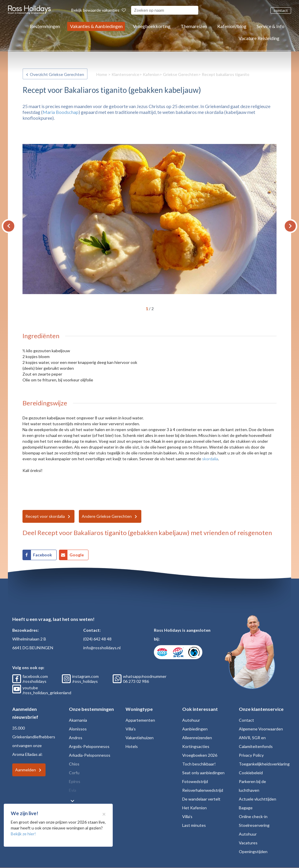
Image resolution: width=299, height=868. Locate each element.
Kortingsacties (196, 746)
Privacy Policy (251, 755)
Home (102, 74)
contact (281, 10)
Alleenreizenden (197, 738)
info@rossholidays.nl (102, 648)
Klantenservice (125, 74)
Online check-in (253, 816)
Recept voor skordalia (45, 516)
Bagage (246, 808)
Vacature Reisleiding (259, 38)
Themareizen (194, 26)
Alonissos (78, 729)
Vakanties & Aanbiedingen (96, 26)
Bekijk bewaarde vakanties (99, 10)
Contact (246, 720)
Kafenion (151, 74)
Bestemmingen (45, 26)
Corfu (74, 773)
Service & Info (271, 26)
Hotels (132, 746)
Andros (76, 738)
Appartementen (140, 720)
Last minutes (194, 825)
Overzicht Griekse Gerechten (57, 74)
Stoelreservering (254, 825)
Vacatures (248, 843)
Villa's (131, 729)
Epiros (75, 781)
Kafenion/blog (232, 26)
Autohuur (191, 720)
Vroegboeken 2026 (200, 755)
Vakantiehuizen (140, 738)
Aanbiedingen (195, 729)
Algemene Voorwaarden (261, 729)
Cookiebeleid (251, 773)
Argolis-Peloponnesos (89, 746)
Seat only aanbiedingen (203, 773)
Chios (74, 764)
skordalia (210, 459)
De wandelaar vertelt (201, 799)
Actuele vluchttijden (258, 799)
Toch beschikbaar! (199, 764)
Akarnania (78, 720)
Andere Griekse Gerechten (107, 516)
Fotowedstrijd (195, 781)
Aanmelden (26, 770)
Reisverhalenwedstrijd (203, 790)
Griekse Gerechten (181, 74)
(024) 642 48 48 (97, 639)
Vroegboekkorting (152, 26)
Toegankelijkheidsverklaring (264, 764)
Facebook (42, 555)
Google (77, 555)
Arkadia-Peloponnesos (90, 755)
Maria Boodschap (61, 112)
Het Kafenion (194, 808)
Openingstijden (253, 851)
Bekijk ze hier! (23, 834)
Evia (73, 790)
